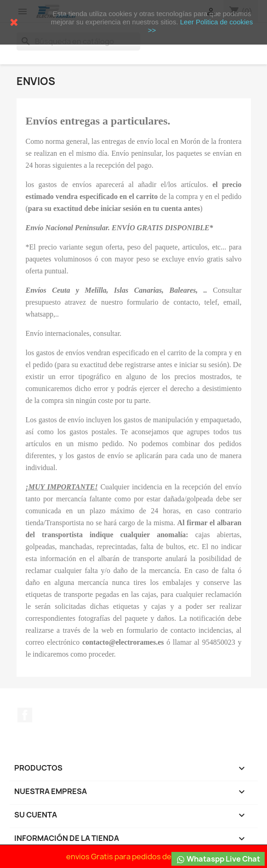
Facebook (25, 715)
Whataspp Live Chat (218, 859)
